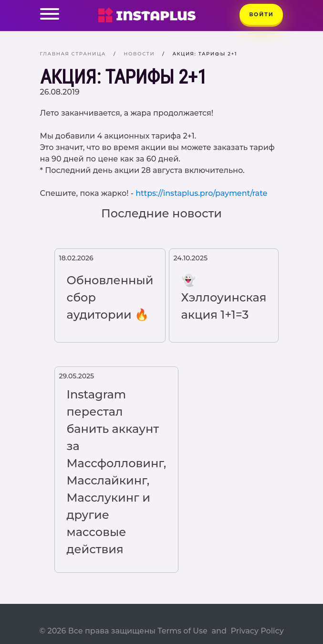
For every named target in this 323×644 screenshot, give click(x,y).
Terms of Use (182, 631)
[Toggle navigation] (50, 16)
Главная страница (73, 54)
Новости (139, 54)
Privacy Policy (257, 631)
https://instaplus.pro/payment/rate (201, 193)
